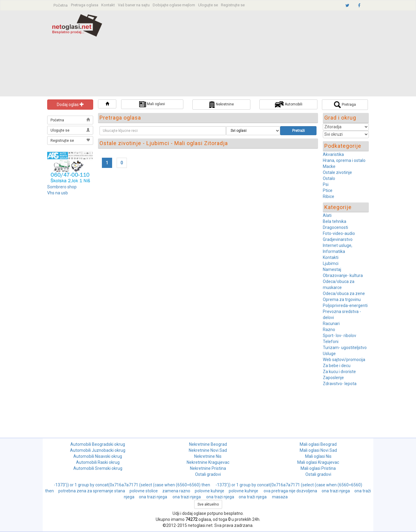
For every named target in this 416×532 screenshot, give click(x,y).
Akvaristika (333, 154)
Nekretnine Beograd (208, 444)
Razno (329, 330)
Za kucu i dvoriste (339, 372)
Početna (61, 5)
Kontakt (108, 5)
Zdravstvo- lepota (340, 384)
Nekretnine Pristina (208, 468)
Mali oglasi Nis (318, 456)
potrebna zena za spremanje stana (92, 491)
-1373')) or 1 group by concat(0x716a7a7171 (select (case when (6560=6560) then (132, 485)
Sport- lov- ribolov (340, 336)
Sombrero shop (62, 187)
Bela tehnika (335, 221)
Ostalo (329, 178)
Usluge (329, 354)
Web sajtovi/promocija (344, 360)
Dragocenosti (335, 227)
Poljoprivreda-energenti (345, 306)
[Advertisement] (249, 54)
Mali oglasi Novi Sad (318, 450)
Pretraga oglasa (85, 5)
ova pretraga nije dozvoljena (290, 491)
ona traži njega (253, 497)
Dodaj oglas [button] (70, 105)
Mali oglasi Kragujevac (318, 462)
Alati (327, 215)
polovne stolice (144, 491)
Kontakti (331, 257)
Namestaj (332, 269)
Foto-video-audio (339, 233)
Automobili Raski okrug (98, 462)
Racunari (331, 324)
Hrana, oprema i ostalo (344, 160)
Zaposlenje (333, 378)
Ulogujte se (208, 5)
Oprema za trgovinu (342, 299)
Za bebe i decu (337, 366)
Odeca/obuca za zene (344, 293)
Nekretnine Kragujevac (208, 462)
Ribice (329, 196)
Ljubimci (331, 263)
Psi (326, 184)
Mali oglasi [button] (152, 104)
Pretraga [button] (345, 105)
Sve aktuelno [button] (208, 504)
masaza (280, 497)
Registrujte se (233, 5)
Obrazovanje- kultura (343, 275)
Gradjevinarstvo (338, 239)
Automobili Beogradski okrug (98, 444)
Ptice (328, 190)
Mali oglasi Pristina (318, 468)
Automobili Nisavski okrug (98, 456)
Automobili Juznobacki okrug (98, 450)
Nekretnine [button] (221, 105)
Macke (329, 166)
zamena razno (176, 491)
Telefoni (331, 342)
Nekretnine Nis (208, 456)
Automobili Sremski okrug (98, 468)
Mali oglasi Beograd (318, 444)
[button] (107, 104)
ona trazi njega (336, 491)
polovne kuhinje (210, 491)
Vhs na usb (58, 193)
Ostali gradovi (208, 474)
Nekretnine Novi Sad (208, 450)
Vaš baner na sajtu (134, 5)
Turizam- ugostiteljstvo (345, 348)
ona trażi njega (220, 497)
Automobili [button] (289, 104)
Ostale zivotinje (337, 172)
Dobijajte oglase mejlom (174, 5)
